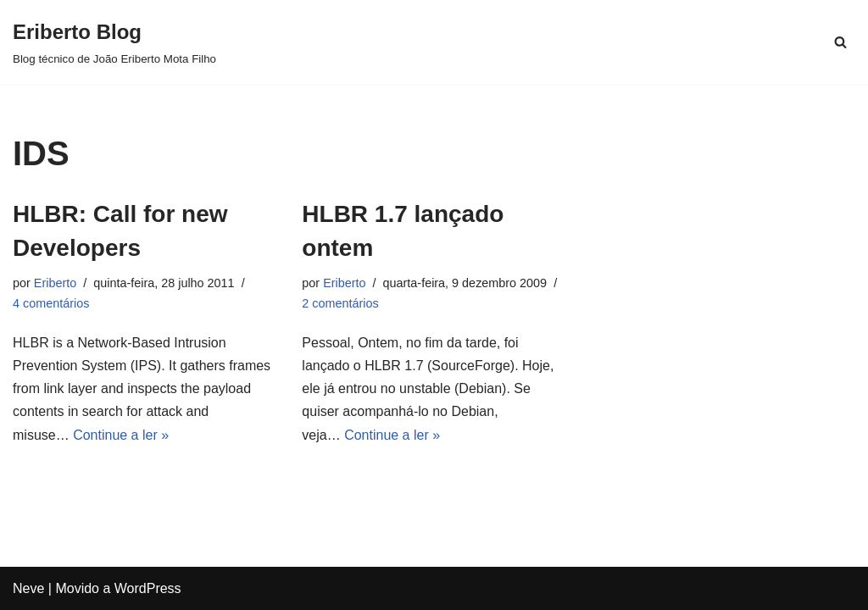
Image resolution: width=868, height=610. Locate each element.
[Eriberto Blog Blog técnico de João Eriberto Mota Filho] (114, 42)
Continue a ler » (121, 435)
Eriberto (55, 283)
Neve (28, 588)
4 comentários (51, 303)
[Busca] (840, 42)
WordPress (148, 588)
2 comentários (340, 303)
